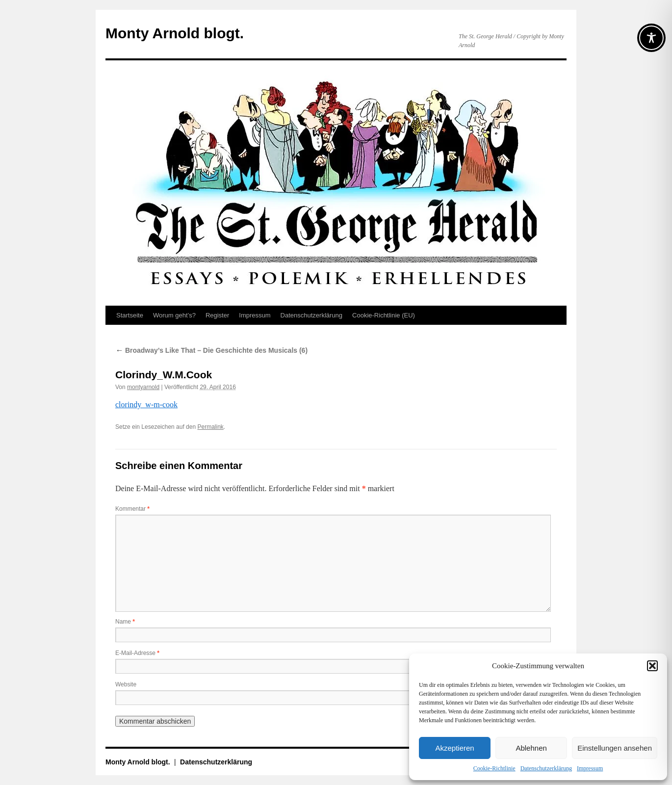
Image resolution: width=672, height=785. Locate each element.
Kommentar (132, 509)
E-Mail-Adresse (137, 653)
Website (126, 684)
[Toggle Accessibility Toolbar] (651, 38)
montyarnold (143, 387)
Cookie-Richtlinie (494, 768)
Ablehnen (531, 748)
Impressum (590, 768)
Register (217, 315)
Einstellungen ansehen (615, 748)
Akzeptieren (454, 748)
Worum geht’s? (174, 315)
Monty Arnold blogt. (175, 33)
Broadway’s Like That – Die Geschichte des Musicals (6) (211, 350)
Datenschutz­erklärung (546, 768)
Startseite (130, 315)
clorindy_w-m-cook (146, 405)
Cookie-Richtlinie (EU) (384, 315)
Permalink (210, 427)
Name (125, 622)
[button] (652, 666)
